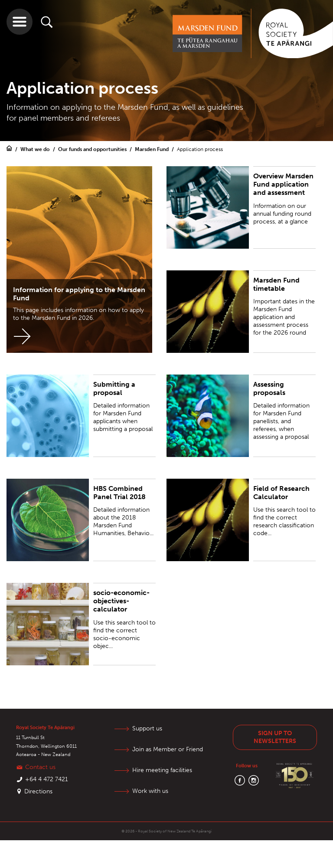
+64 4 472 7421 (47, 779)
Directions (38, 791)
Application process (200, 149)
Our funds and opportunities (93, 149)
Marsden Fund (152, 149)
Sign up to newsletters (275, 737)
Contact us (40, 767)
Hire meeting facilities (162, 770)
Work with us (150, 791)
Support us (147, 728)
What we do (36, 149)
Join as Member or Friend (168, 749)
